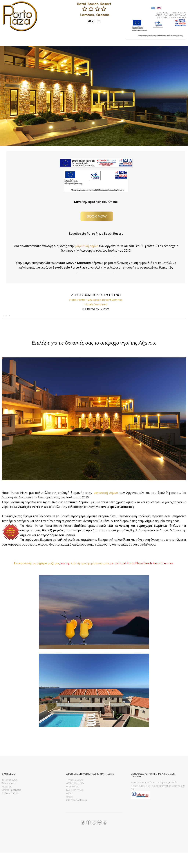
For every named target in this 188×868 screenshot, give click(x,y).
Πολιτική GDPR (10, 808)
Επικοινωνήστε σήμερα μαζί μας (37, 578)
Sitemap (6, 802)
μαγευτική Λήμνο (96, 246)
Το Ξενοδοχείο (10, 795)
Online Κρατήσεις (11, 805)
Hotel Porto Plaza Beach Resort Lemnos (96, 300)
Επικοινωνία (8, 798)
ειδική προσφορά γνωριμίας (92, 578)
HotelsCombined (96, 304)
